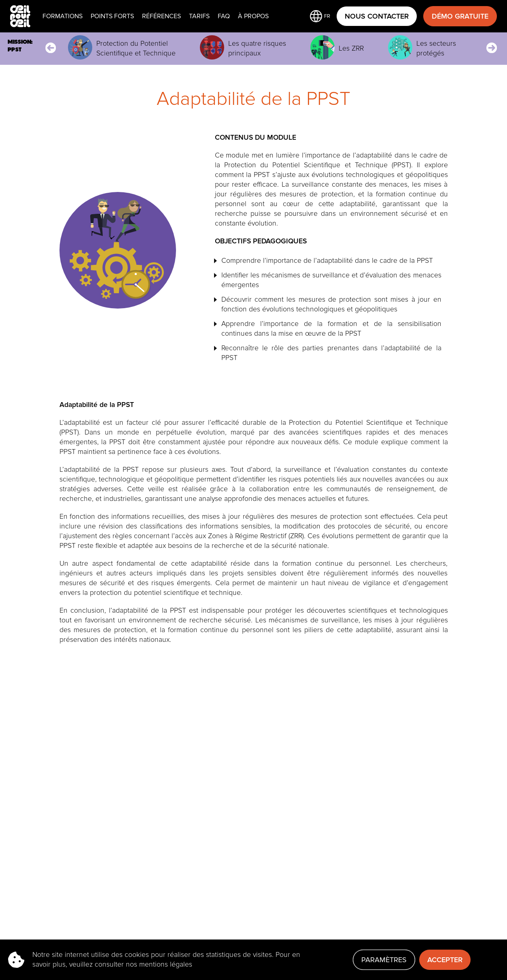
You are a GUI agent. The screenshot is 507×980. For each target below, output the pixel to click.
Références (161, 16)
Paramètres (384, 960)
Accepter (445, 960)
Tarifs (199, 16)
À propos (253, 16)
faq (224, 16)
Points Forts (112, 16)
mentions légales (166, 964)
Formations (63, 16)
